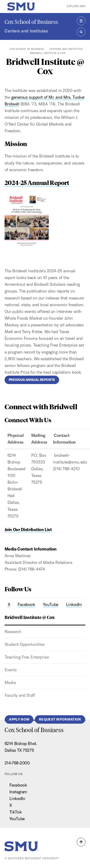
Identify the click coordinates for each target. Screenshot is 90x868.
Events (11, 670)
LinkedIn (17, 798)
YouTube (17, 819)
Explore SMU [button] (76, 6)
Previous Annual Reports (32, 380)
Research (13, 632)
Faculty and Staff (20, 695)
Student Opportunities (25, 644)
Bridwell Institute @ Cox (30, 617)
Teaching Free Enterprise (27, 657)
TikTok (15, 812)
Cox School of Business (31, 22)
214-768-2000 (17, 763)
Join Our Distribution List (28, 529)
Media (10, 682)
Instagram (18, 792)
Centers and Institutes (26, 31)
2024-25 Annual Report (37, 182)
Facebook (18, 785)
